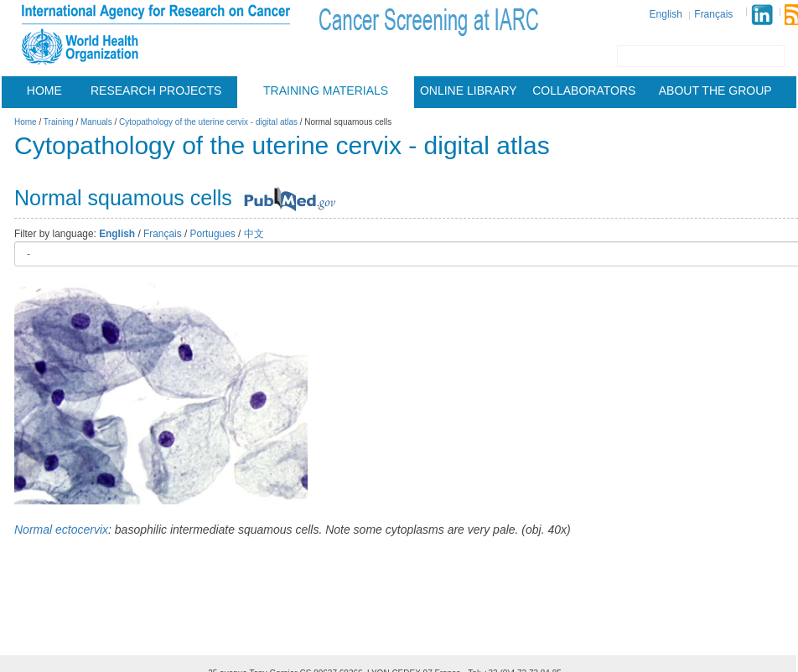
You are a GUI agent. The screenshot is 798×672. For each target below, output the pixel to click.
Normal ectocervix (61, 530)
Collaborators (584, 90)
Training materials (326, 90)
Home (44, 90)
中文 (254, 234)
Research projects (156, 90)
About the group (715, 90)
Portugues (213, 234)
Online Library (469, 90)
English (666, 14)
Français (713, 14)
